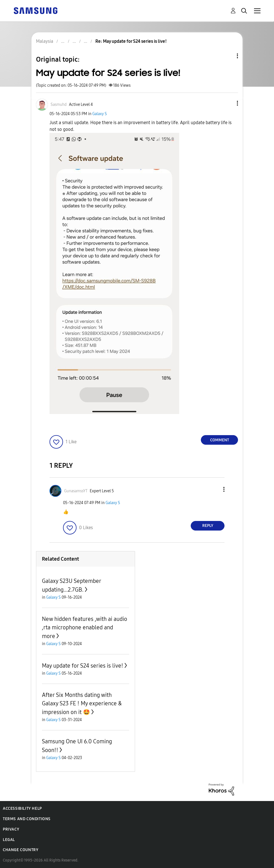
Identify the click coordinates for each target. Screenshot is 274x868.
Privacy (11, 829)
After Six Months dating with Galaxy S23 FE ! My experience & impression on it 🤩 (82, 703)
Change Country (21, 850)
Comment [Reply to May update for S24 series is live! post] (220, 440)
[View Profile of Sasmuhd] (59, 105)
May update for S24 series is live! (83, 666)
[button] (228, 103)
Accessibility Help (22, 808)
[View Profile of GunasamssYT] (76, 491)
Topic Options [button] (228, 56)
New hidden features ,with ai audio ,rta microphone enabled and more (85, 627)
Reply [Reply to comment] (208, 526)
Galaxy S (100, 114)
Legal (9, 840)
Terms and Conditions (27, 819)
